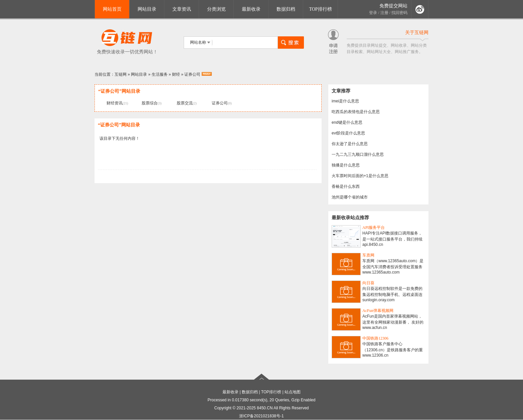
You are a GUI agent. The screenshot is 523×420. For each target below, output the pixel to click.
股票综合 (150, 103)
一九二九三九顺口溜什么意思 (358, 154)
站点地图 (293, 392)
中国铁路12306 (375, 338)
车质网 (368, 255)
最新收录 (251, 9)
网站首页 (112, 9)
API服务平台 (374, 228)
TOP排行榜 (320, 9)
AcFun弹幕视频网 (378, 311)
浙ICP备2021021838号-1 (261, 416)
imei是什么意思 (345, 101)
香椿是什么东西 (346, 186)
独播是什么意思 (346, 165)
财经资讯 (115, 103)
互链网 (121, 74)
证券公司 (192, 74)
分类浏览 (216, 9)
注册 (384, 13)
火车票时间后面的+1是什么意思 (360, 176)
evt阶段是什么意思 (348, 133)
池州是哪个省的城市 (350, 197)
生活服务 (160, 74)
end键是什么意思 (347, 122)
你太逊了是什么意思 (350, 144)
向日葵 (368, 283)
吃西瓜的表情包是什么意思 (356, 112)
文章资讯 (182, 9)
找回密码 (399, 13)
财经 (176, 74)
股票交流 (185, 103)
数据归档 (286, 9)
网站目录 (147, 9)
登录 (373, 13)
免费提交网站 (393, 6)
